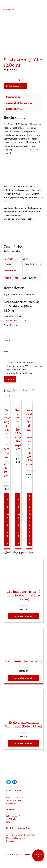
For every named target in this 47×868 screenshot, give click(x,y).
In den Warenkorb (15, 82)
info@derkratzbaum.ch (16, 793)
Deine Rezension (13, 321)
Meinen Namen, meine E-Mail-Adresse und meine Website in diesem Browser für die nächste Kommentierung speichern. (25, 364)
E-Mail (8, 347)
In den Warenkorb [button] (8, 515)
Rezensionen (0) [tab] (14, 105)
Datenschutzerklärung (16, 834)
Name (7, 336)
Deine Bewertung (13, 312)
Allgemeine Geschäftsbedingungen (21, 831)
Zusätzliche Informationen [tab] (19, 99)
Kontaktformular (13, 799)
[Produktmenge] (13, 76)
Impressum (11, 837)
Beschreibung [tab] (13, 93)
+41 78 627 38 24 (14, 796)
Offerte (38, 856)
